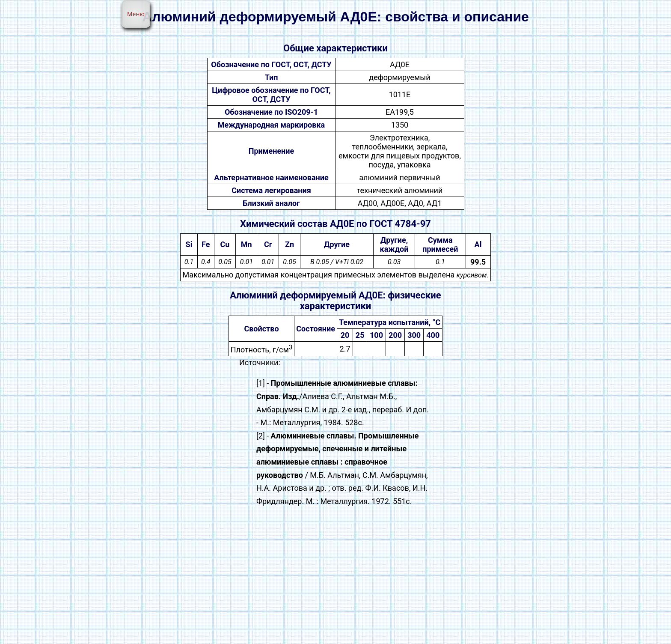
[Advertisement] (335, 580)
